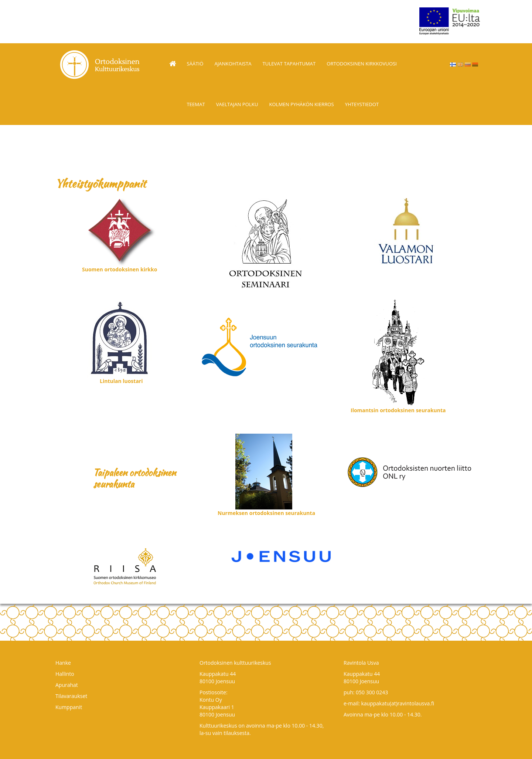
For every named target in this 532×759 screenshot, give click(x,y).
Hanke (63, 663)
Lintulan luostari (121, 381)
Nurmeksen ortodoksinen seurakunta (266, 513)
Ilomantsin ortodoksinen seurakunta (398, 410)
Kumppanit (69, 707)
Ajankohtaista (233, 64)
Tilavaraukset (71, 696)
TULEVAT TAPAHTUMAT (289, 64)
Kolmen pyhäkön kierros (302, 104)
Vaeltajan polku (237, 104)
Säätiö (195, 64)
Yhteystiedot (362, 104)
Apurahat (67, 685)
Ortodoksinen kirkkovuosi (362, 64)
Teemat (196, 104)
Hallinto (65, 674)
